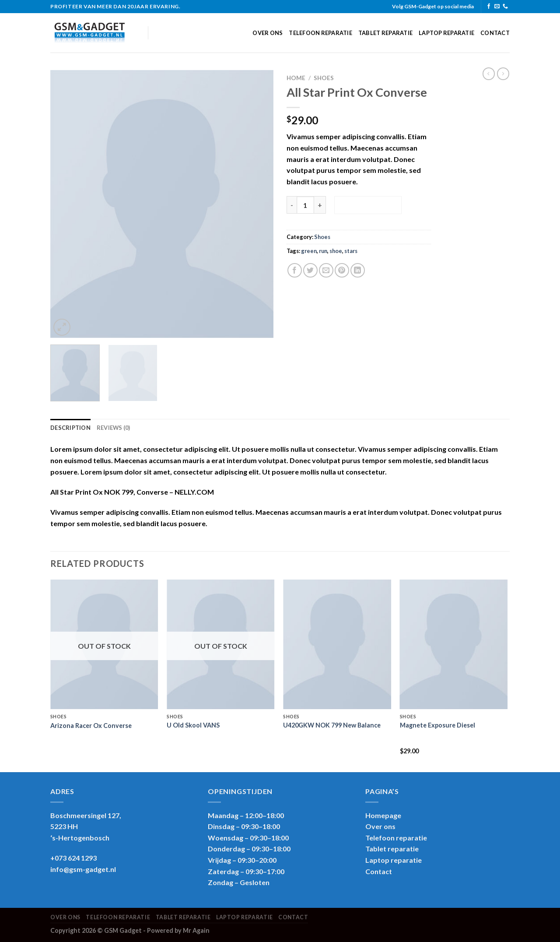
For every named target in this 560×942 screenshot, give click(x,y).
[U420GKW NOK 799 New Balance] (337, 644)
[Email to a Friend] (326, 270)
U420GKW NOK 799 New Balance (332, 725)
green (309, 251)
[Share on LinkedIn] (358, 270)
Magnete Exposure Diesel (437, 725)
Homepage (383, 815)
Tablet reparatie (385, 33)
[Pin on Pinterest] (342, 270)
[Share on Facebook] (295, 270)
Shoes (324, 78)
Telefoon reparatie (320, 33)
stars (351, 251)
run (323, 251)
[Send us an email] (497, 7)
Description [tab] (70, 428)
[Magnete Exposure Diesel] (454, 644)
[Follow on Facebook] (489, 7)
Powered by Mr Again (178, 930)
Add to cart (368, 205)
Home (296, 78)
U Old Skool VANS (193, 725)
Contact (495, 33)
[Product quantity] (305, 205)
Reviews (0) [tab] (114, 428)
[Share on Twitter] (310, 270)
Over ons (268, 33)
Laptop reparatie (446, 33)
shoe (336, 251)
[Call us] (505, 7)
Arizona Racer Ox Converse (91, 726)
